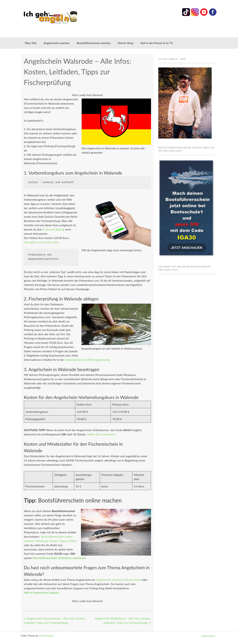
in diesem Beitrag (53, 229)
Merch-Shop (126, 43)
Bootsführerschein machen (94, 43)
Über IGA (31, 43)
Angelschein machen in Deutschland (119, 580)
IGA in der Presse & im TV (157, 43)
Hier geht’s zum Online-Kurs (41, 242)
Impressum (208, 636)
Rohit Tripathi (46, 636)
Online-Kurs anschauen (101, 434)
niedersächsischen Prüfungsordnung (87, 360)
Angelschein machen (57, 43)
